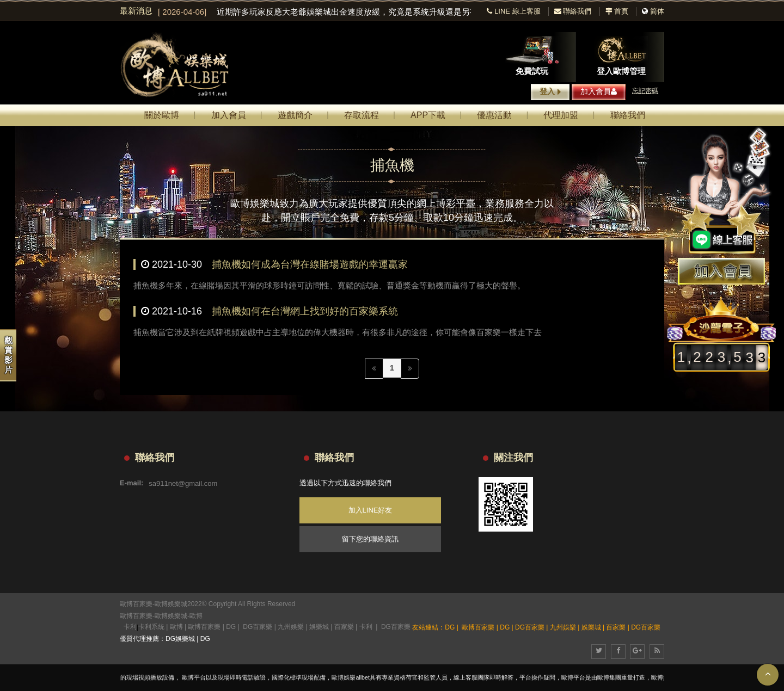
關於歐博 (162, 115)
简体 (657, 11)
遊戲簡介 (295, 115)
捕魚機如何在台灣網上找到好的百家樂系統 (305, 311)
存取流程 (362, 115)
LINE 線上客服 (513, 11)
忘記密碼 (645, 91)
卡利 (130, 627)
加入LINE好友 (370, 510)
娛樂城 (319, 627)
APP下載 (428, 115)
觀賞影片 (8, 355)
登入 (550, 92)
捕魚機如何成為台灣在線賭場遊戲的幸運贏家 (310, 264)
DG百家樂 (258, 627)
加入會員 (599, 91)
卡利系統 (151, 627)
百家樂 (344, 627)
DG (231, 627)
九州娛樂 (291, 627)
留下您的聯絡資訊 (370, 539)
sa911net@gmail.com (183, 483)
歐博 (196, 616)
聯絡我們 (573, 11)
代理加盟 (561, 115)
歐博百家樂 (136, 616)
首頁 (617, 11)
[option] (314, 12)
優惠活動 (494, 115)
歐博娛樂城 (171, 616)
